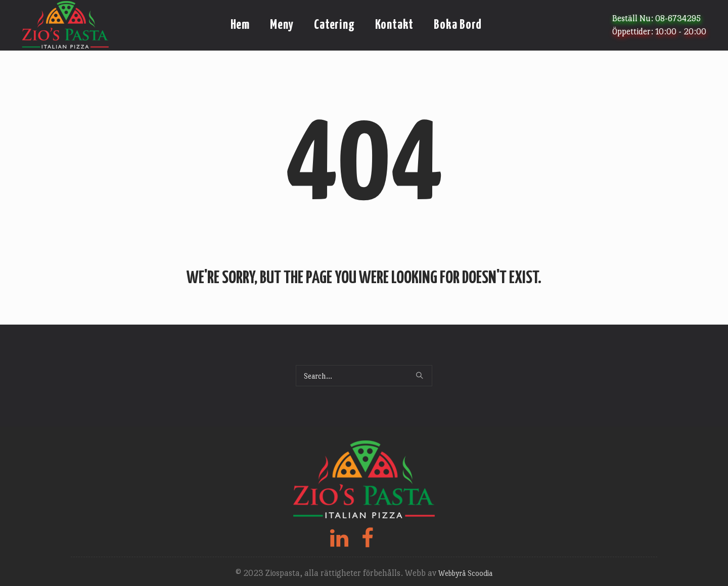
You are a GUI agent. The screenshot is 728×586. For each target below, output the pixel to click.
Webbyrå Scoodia (465, 573)
